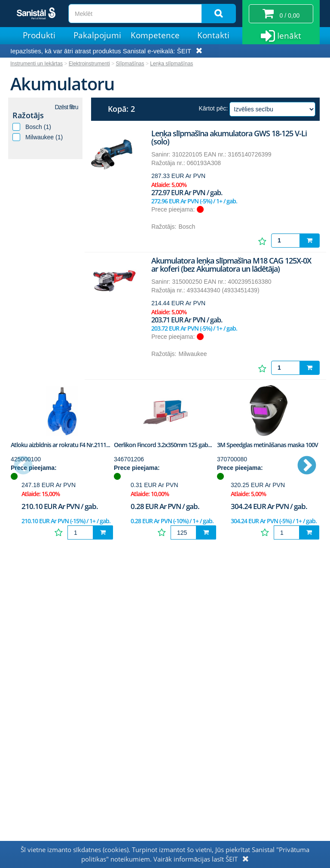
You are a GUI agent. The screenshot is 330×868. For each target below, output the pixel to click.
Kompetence (155, 35)
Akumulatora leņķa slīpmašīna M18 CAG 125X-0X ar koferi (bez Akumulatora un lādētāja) (231, 265)
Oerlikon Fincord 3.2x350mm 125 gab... (163, 445)
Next (307, 466)
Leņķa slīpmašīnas (171, 64)
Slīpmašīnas (130, 64)
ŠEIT (184, 51)
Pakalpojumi (97, 35)
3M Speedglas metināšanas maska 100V (267, 445)
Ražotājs (28, 115)
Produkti (39, 35)
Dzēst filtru (66, 107)
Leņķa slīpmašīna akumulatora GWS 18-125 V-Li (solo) (229, 138)
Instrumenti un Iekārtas (37, 64)
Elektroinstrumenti (89, 64)
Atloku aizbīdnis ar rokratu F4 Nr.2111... (60, 445)
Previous (23, 466)
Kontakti (213, 35)
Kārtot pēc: (213, 108)
